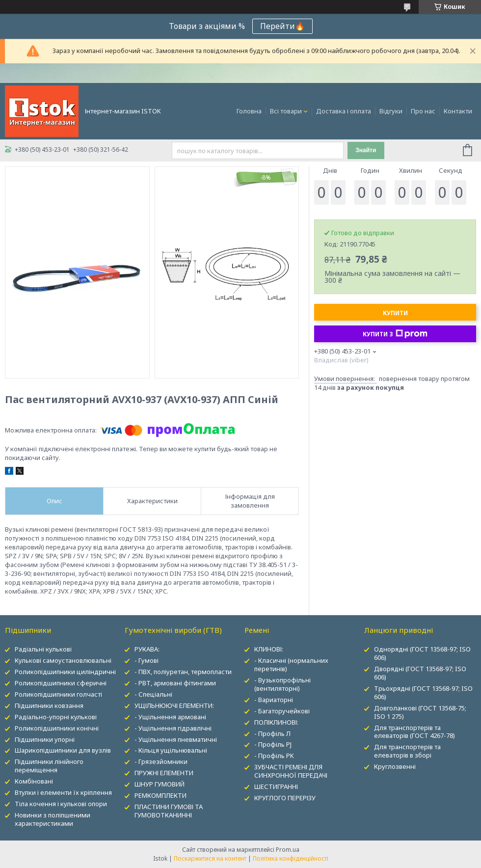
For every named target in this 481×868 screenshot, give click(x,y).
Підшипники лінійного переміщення (49, 766)
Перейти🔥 (282, 26)
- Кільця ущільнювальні (171, 750)
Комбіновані (34, 781)
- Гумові (147, 660)
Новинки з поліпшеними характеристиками (53, 819)
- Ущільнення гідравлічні (173, 728)
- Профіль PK (274, 756)
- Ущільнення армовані (170, 717)
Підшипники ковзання (49, 705)
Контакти (458, 111)
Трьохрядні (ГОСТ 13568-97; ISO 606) (423, 692)
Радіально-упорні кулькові (56, 717)
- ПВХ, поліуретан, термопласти (183, 672)
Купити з (395, 334)
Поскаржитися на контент (210, 858)
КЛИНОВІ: (269, 649)
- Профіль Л (272, 733)
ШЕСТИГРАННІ (276, 787)
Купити (395, 313)
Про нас (423, 111)
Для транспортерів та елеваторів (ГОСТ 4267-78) (414, 732)
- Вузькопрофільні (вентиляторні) (282, 684)
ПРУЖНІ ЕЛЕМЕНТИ (164, 773)
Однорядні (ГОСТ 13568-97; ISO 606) (422, 653)
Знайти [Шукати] (366, 150)
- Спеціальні (153, 694)
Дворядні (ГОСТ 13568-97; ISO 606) (420, 673)
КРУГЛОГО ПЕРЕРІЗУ (285, 798)
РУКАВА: (147, 649)
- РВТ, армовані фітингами (175, 683)
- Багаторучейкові (282, 711)
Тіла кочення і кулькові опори (61, 804)
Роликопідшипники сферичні (61, 683)
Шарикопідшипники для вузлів (63, 750)
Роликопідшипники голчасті (58, 694)
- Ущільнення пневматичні (176, 739)
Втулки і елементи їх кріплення (63, 792)
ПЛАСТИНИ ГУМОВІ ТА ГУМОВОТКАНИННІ (169, 811)
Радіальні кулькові (43, 649)
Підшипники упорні (45, 739)
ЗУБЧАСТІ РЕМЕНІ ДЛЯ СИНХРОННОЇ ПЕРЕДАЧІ (291, 771)
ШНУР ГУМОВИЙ (160, 784)
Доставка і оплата (344, 111)
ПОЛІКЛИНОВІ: (276, 722)
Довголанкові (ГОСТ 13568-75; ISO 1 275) (420, 712)
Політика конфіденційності (291, 858)
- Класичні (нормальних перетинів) (291, 665)
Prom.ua (288, 850)
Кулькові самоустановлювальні (63, 660)
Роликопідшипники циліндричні (65, 672)
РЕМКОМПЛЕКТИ (160, 795)
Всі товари (286, 111)
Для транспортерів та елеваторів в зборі (407, 751)
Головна (249, 111)
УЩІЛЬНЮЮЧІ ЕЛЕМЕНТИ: (174, 705)
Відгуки (391, 111)
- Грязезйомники (161, 761)
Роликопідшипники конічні (57, 728)
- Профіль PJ (273, 744)
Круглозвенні (395, 766)
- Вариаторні (274, 700)
